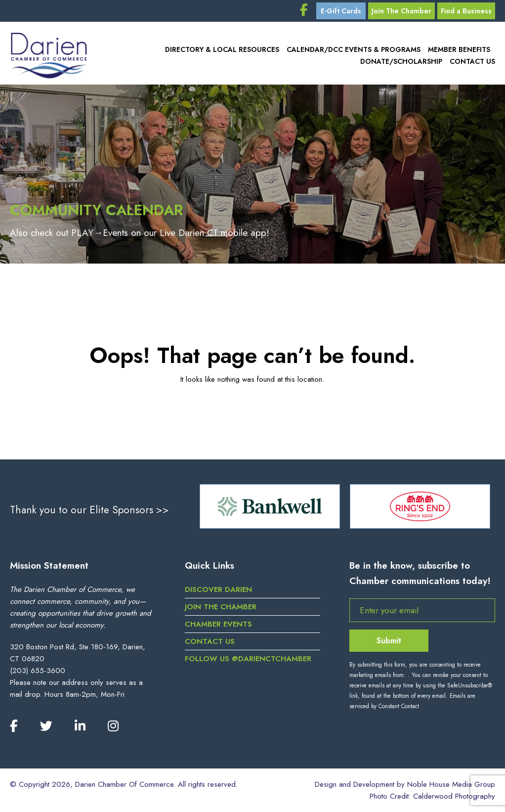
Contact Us (472, 61)
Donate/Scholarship (401, 61)
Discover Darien (218, 589)
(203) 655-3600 (38, 671)
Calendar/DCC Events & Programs (354, 49)
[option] (270, 506)
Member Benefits (459, 49)
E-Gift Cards (341, 11)
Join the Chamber (221, 607)
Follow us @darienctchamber (248, 659)
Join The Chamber (401, 11)
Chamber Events (218, 624)
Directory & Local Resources (222, 49)
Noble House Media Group (451, 784)
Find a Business (466, 11)
